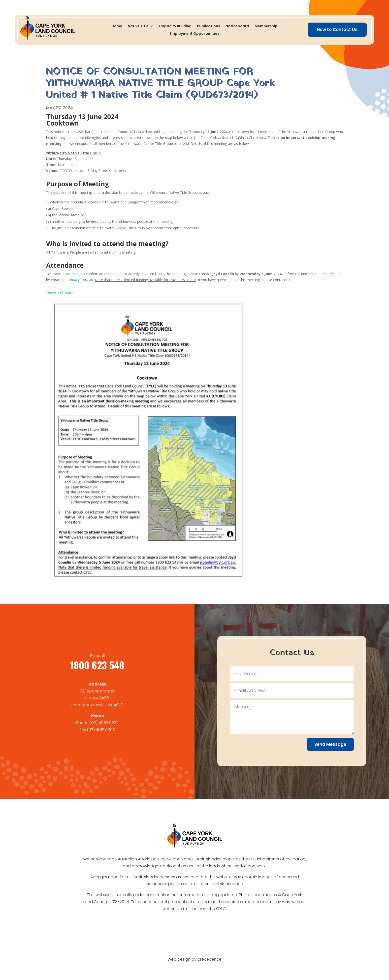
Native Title (138, 26)
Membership (266, 26)
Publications (209, 26)
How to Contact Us (337, 30)
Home (117, 26)
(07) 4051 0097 (101, 730)
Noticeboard (237, 26)
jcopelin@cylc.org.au (77, 280)
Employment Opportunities (194, 34)
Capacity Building (175, 26)
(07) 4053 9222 (104, 723)
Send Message (330, 744)
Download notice (60, 293)
